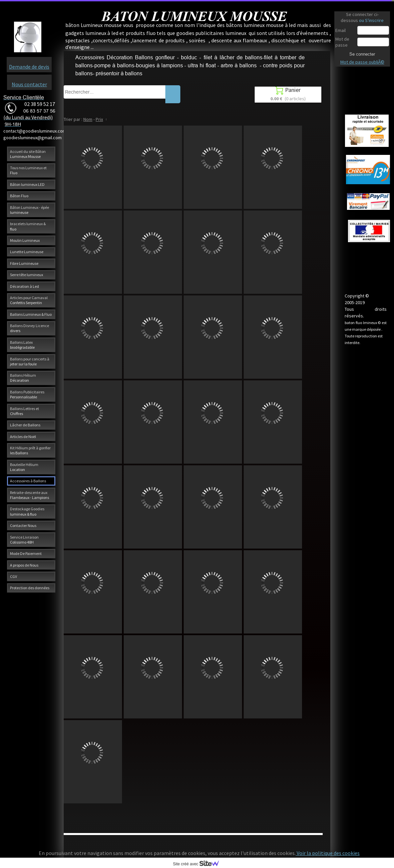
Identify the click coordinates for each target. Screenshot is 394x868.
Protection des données (30, 588)
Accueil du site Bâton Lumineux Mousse (28, 154)
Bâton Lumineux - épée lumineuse (29, 210)
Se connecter (362, 54)
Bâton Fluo (19, 196)
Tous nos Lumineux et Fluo (28, 170)
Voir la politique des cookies (328, 853)
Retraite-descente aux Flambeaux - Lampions (29, 495)
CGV (13, 576)
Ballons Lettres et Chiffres (24, 411)
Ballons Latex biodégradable (22, 345)
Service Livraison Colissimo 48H (24, 540)
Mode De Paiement (26, 553)
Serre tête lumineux (26, 275)
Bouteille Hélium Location (24, 467)
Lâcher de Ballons (25, 425)
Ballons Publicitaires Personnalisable (27, 394)
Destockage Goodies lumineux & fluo (27, 511)
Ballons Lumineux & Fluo (31, 314)
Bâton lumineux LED (27, 184)
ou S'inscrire (371, 20)
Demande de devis (29, 67)
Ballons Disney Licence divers (29, 328)
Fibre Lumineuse (24, 263)
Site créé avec (199, 864)
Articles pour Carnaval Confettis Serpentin (29, 300)
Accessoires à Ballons (28, 481)
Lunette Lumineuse (27, 252)
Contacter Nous (23, 525)
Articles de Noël (23, 436)
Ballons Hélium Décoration (23, 378)
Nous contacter (29, 84)
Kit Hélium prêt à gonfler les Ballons (30, 450)
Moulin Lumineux (25, 240)
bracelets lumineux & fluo (28, 226)
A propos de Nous (24, 565)
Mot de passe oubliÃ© (362, 62)
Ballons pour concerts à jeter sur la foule (30, 361)
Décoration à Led (24, 286)
